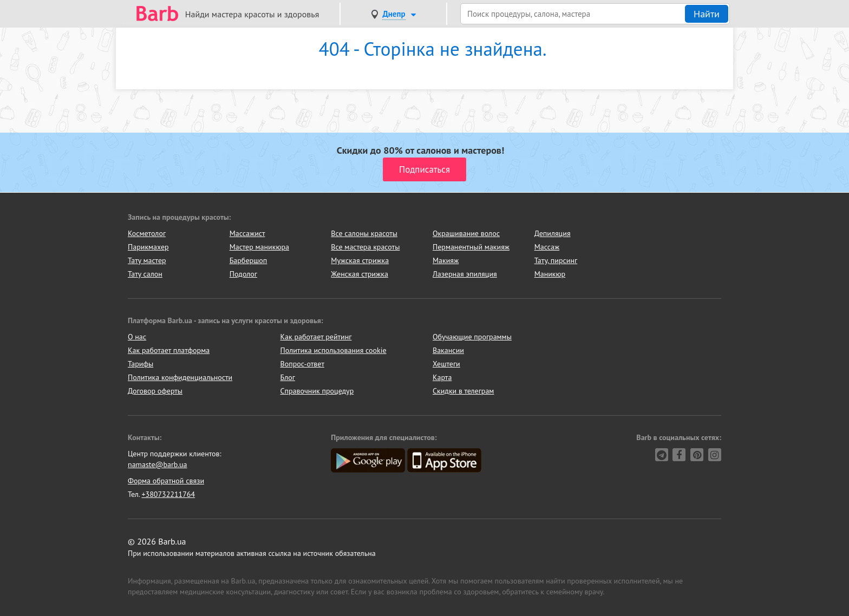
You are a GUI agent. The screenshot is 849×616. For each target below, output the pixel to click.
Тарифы (141, 364)
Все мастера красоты (365, 247)
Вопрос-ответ (302, 364)
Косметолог (147, 233)
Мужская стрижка (360, 260)
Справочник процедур (317, 391)
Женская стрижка (360, 274)
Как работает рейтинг (316, 337)
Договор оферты (155, 391)
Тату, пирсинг (556, 260)
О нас (137, 337)
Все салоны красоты (364, 233)
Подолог (243, 274)
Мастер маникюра (259, 247)
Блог (288, 377)
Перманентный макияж (471, 247)
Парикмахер (148, 247)
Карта (442, 377)
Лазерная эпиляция (465, 274)
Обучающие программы (472, 337)
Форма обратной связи (166, 481)
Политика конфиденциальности (180, 377)
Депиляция (553, 233)
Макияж (446, 260)
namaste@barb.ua (158, 464)
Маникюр (550, 274)
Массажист (247, 233)
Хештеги (446, 364)
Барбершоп (249, 260)
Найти (707, 14)
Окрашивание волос (466, 233)
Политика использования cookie (334, 350)
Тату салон (145, 274)
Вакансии (448, 350)
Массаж (547, 247)
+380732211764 (168, 494)
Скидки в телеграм (463, 391)
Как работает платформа (169, 350)
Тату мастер (147, 260)
